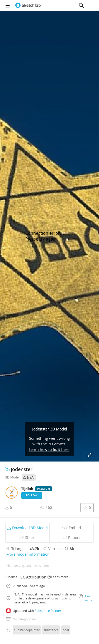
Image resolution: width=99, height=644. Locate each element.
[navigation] (8, 5)
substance (51, 630)
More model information (28, 554)
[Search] (81, 5)
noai (66, 630)
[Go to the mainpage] (28, 5)
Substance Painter (48, 611)
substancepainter (27, 630)
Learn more (58, 577)
